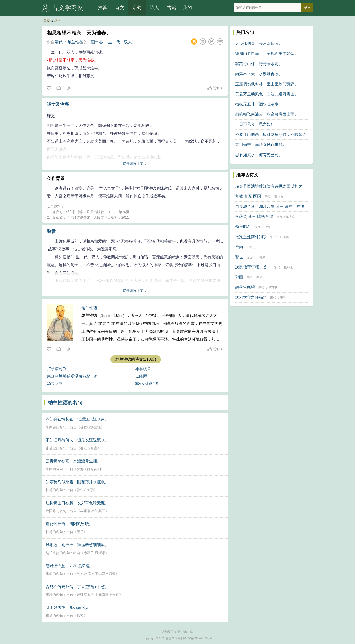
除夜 (80, 616)
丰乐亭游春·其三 (93, 511)
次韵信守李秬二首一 (253, 267)
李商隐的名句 (56, 427)
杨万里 (273, 288)
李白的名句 (54, 469)
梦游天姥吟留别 (89, 469)
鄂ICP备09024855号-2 (198, 638)
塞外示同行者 (147, 384)
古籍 (172, 8)
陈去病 (291, 217)
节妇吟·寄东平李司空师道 (96, 574)
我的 (187, 8)
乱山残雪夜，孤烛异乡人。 (69, 608)
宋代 (267, 197)
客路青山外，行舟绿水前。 (259, 64)
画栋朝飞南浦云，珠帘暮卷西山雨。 (267, 114)
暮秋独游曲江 (90, 427)
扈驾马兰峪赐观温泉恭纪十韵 (72, 376)
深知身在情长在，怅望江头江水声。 (77, 419)
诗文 (120, 8)
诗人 (154, 8)
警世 (239, 257)
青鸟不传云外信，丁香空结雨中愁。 (77, 587)
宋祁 (259, 278)
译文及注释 (58, 104)
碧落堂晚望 (245, 287)
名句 (137, 8)
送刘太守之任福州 (251, 297)
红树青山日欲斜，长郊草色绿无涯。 (77, 503)
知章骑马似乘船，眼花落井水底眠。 (77, 482)
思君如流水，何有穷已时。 (259, 155)
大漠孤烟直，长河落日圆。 (259, 44)
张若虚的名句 (56, 448)
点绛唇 (141, 376)
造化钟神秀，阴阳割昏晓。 (69, 524)
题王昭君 (243, 227)
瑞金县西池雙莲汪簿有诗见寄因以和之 (269, 186)
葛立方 (279, 197)
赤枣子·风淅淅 (94, 553)
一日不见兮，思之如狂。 (257, 124)
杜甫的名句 (54, 490)
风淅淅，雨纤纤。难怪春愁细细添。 (77, 545)
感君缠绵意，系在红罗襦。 (69, 566)
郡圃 (239, 277)
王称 (283, 298)
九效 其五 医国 (248, 196)
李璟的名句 (54, 595)
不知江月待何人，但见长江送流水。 (77, 440)
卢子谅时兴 (57, 369)
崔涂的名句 (54, 616)
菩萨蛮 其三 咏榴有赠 (254, 217)
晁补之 (288, 267)
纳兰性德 (75, 42)
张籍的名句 (54, 574)
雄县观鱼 (143, 369)
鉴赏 (51, 231)
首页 (47, 21)
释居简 (284, 237)
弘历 (252, 247)
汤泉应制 (55, 384)
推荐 (102, 8)
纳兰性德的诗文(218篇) (136, 359)
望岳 (80, 532)
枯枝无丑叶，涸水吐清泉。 (259, 104)
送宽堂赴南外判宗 (251, 237)
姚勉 (267, 227)
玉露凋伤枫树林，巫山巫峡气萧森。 (267, 84)
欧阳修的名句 (56, 511)
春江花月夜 (89, 448)
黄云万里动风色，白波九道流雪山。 (267, 94)
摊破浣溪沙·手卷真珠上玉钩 (98, 595)
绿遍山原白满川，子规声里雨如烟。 (267, 54)
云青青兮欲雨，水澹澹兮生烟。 (73, 461)
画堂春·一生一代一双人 (111, 42)
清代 (59, 42)
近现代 (251, 257)
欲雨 (239, 247)
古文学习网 (68, 8)
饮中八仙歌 (85, 490)
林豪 (262, 257)
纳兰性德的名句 (65, 402)
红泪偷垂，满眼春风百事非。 (261, 145)
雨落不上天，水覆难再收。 (259, 74)
